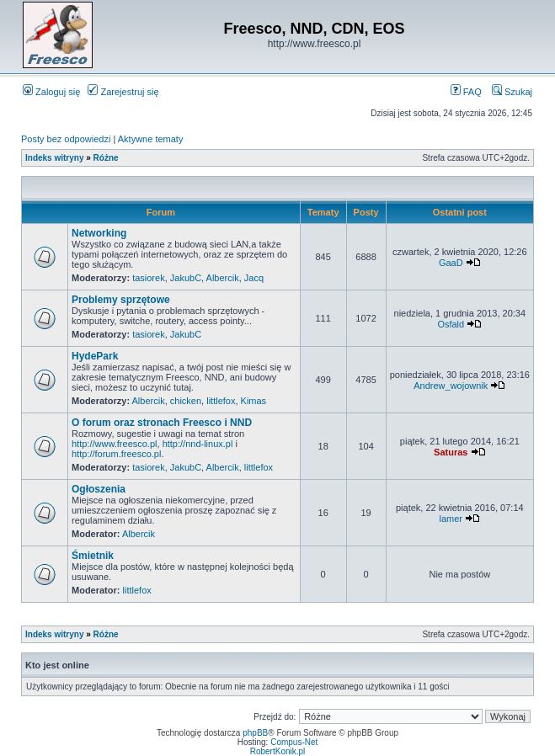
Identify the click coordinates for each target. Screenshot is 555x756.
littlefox (221, 401)
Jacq (254, 278)
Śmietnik (93, 556)
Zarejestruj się (123, 92)
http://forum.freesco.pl (116, 454)
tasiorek (149, 278)
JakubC (186, 278)
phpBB (255, 733)
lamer (451, 519)
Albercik (223, 278)
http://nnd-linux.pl (198, 444)
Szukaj (512, 92)
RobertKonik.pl (278, 751)
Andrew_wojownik (451, 386)
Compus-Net (294, 742)
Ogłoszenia (99, 489)
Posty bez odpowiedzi (66, 139)
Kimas (254, 401)
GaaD (451, 263)
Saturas (451, 452)
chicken (186, 401)
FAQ (466, 92)
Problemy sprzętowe (121, 300)
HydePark (95, 356)
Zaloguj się (51, 92)
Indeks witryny (54, 158)
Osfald (451, 324)
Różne (106, 158)
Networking (99, 233)
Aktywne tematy (151, 139)
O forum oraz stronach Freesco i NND (162, 423)
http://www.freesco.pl (115, 444)
